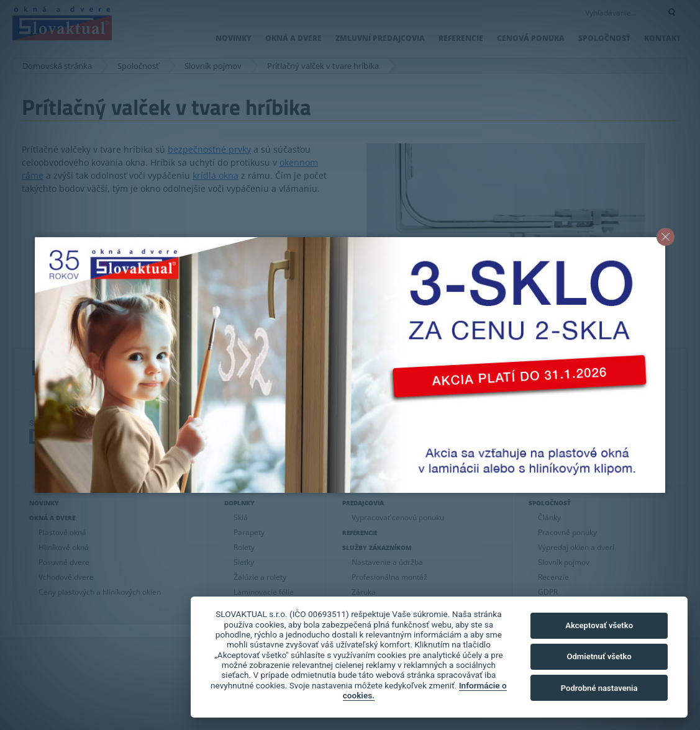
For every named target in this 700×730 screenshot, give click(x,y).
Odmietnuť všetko (599, 656)
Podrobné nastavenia (599, 688)
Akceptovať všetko (599, 625)
